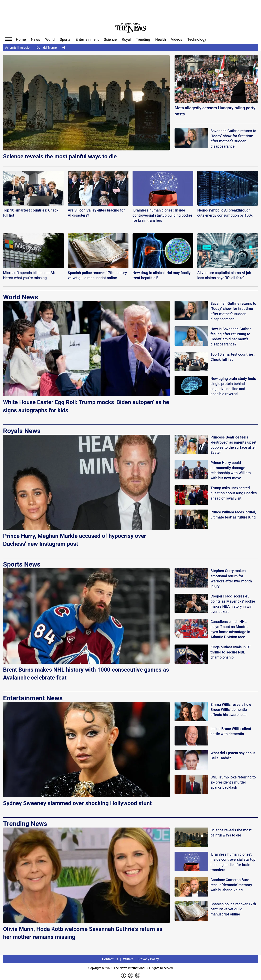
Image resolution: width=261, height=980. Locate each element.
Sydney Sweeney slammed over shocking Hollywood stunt (77, 803)
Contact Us (110, 959)
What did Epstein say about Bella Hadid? (233, 755)
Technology (197, 39)
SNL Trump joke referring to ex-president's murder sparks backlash (233, 782)
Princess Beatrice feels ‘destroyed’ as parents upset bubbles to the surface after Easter (233, 445)
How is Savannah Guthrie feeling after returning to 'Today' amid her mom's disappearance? (231, 337)
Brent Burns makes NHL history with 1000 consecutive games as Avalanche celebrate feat (86, 674)
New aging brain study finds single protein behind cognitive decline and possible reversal (233, 386)
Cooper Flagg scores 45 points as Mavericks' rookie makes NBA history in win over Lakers (233, 604)
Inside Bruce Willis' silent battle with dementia (231, 731)
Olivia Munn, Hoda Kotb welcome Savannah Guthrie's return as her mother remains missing (83, 933)
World (50, 39)
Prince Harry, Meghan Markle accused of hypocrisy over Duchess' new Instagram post (75, 540)
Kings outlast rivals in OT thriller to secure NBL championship (231, 652)
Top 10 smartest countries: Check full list (233, 357)
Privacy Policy (149, 959)
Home (21, 39)
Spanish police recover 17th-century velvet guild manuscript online (234, 909)
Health (160, 39)
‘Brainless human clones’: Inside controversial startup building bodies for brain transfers (233, 862)
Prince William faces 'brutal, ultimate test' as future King (233, 515)
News (35, 39)
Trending (143, 39)
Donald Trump (47, 48)
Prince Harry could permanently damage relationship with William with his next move (231, 470)
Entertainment (87, 39)
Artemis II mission (18, 48)
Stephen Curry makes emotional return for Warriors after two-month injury (231, 578)
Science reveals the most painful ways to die (60, 156)
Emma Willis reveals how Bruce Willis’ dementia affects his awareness (231, 710)
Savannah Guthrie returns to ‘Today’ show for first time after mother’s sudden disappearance (233, 139)
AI (64, 48)
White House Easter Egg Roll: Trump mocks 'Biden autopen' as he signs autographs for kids (86, 406)
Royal (126, 39)
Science (110, 39)
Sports (65, 39)
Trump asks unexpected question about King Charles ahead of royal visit (234, 493)
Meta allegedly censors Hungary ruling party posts (215, 111)
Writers (128, 959)
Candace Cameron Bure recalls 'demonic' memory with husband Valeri (231, 885)
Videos (177, 39)
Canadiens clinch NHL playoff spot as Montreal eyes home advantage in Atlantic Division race (230, 629)
